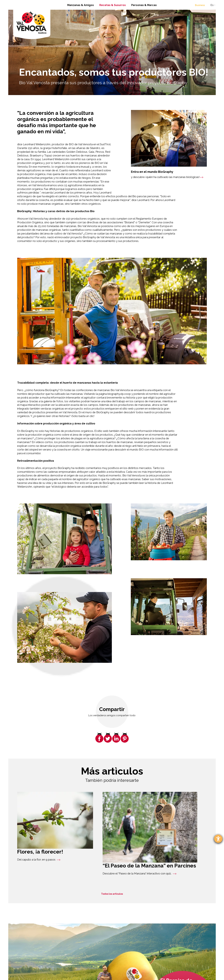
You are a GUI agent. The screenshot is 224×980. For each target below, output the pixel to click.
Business (200, 5)
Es (212, 5)
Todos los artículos (112, 894)
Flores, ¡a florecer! (40, 852)
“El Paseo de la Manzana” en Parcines (149, 866)
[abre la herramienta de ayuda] (218, 839)
